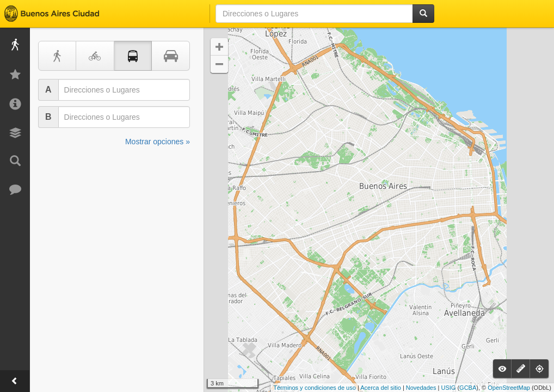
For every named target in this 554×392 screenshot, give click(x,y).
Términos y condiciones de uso (315, 388)
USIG (448, 388)
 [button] (219, 64)
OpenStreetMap (509, 388)
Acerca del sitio (381, 388)
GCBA (468, 388)
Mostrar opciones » (158, 142)
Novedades (421, 388)
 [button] (219, 47)
